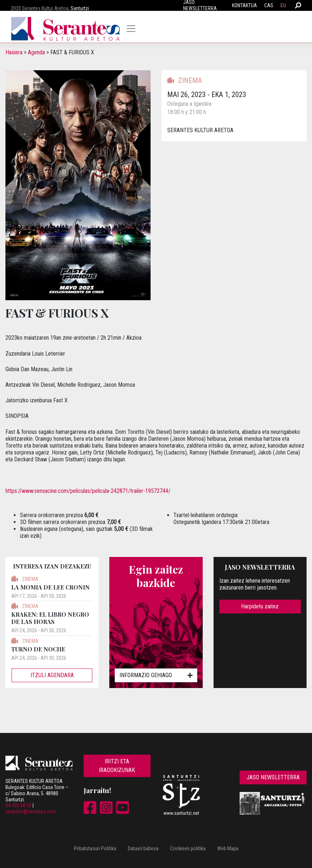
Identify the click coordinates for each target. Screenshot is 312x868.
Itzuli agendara (52, 675)
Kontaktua (244, 5)
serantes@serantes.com (31, 812)
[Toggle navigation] (131, 29)
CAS (269, 5)
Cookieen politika (188, 848)
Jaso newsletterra (273, 777)
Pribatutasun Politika (95, 848)
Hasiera (14, 52)
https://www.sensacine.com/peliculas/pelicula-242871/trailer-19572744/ (88, 491)
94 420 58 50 (18, 805)
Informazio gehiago (156, 675)
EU (283, 5)
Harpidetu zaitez (260, 606)
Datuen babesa (143, 848)
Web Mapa (228, 848)
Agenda (36, 52)
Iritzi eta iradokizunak (117, 766)
